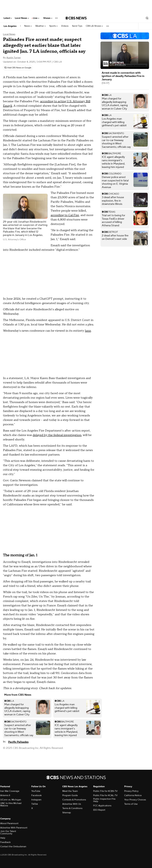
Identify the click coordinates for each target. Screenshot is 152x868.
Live (36, 18)
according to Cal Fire (65, 215)
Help (3, 838)
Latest (8, 18)
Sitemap (67, 813)
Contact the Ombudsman (13, 847)
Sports (53, 26)
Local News (22, 18)
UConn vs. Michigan (11, 800)
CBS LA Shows (94, 26)
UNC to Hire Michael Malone (11, 804)
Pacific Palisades (18, 742)
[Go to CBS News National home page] (76, 18)
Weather (41, 26)
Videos (65, 26)
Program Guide (70, 795)
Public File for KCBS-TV (105, 791)
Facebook (36, 795)
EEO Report (99, 810)
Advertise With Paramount (14, 828)
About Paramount (9, 823)
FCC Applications (102, 806)
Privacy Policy (131, 791)
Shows (48, 18)
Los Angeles (10, 26)
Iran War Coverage (10, 791)
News (28, 26)
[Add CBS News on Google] (18, 68)
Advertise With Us (72, 804)
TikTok (35, 804)
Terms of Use (131, 804)
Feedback (5, 842)
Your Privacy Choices (135, 800)
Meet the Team (70, 791)
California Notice (133, 795)
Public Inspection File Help (104, 800)
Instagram (36, 800)
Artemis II (5, 795)
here (88, 331)
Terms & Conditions (72, 808)
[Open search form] (147, 18)
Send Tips (77, 26)
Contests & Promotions (74, 800)
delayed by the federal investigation (57, 435)
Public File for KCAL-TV (105, 795)
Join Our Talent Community (8, 832)
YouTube (36, 791)
